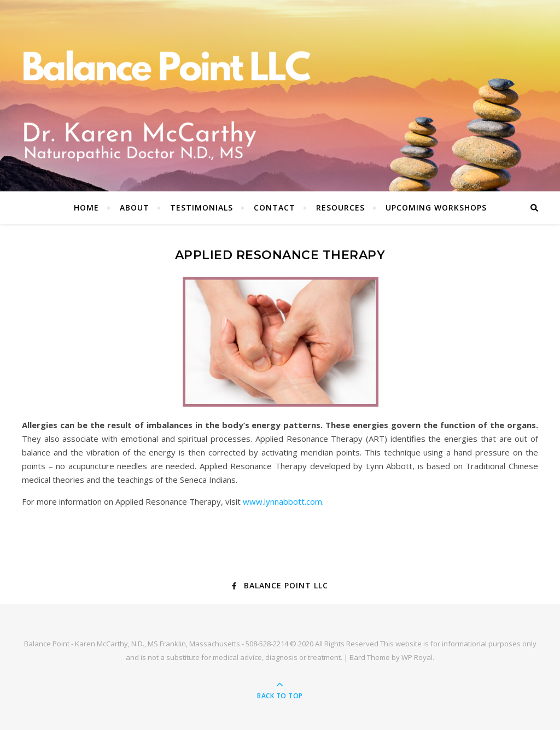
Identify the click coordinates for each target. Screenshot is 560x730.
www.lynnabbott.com (282, 501)
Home (86, 208)
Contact (275, 208)
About (135, 208)
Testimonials (202, 208)
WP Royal (417, 657)
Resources (340, 208)
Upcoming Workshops (436, 208)
